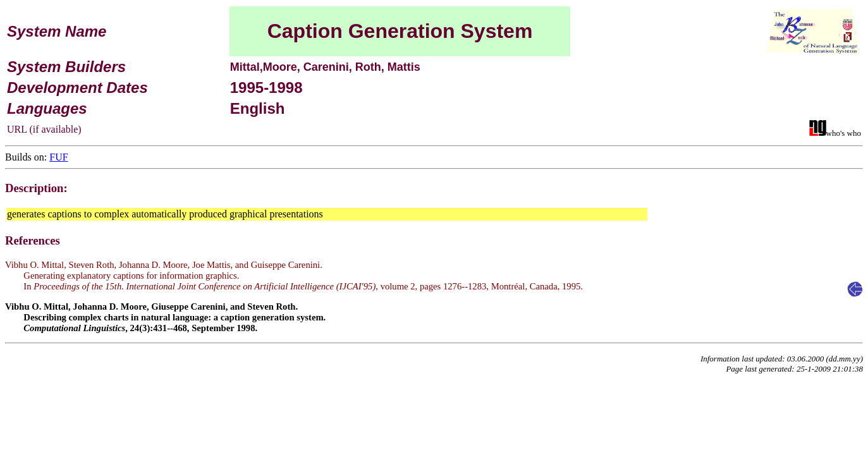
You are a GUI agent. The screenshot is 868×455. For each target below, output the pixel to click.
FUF (58, 157)
